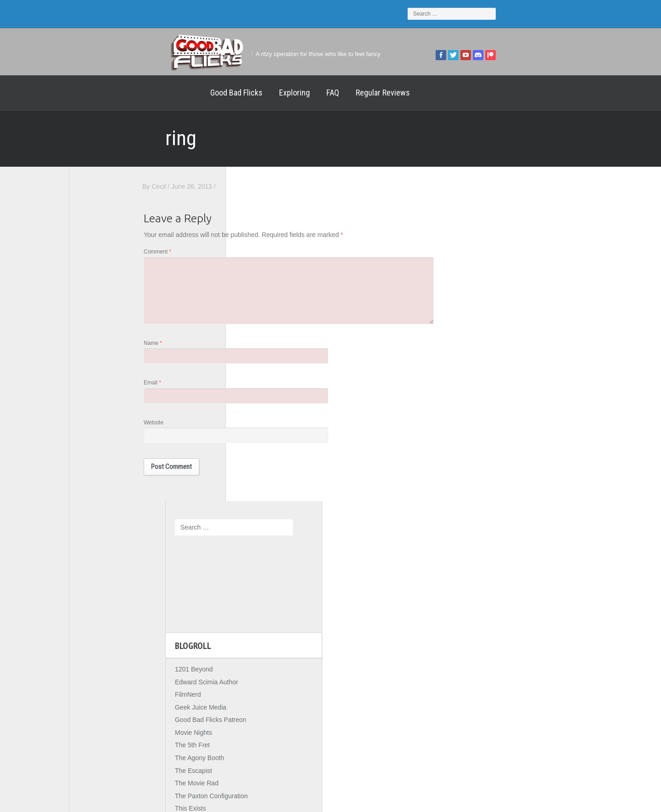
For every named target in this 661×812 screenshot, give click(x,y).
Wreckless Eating (103, 487)
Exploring (198, 93)
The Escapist (97, 436)
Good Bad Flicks (140, 93)
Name (249, 350)
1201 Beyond (98, 335)
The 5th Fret (96, 411)
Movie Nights (97, 398)
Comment (254, 254)
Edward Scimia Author (110, 347)
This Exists (94, 474)
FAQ (236, 93)
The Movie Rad (100, 449)
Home (87, 93)
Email (249, 390)
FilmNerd (92, 360)
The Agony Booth (103, 423)
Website (250, 431)
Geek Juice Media (104, 373)
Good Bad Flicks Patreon (114, 385)
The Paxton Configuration (115, 462)
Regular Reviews (286, 93)
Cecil (255, 186)
